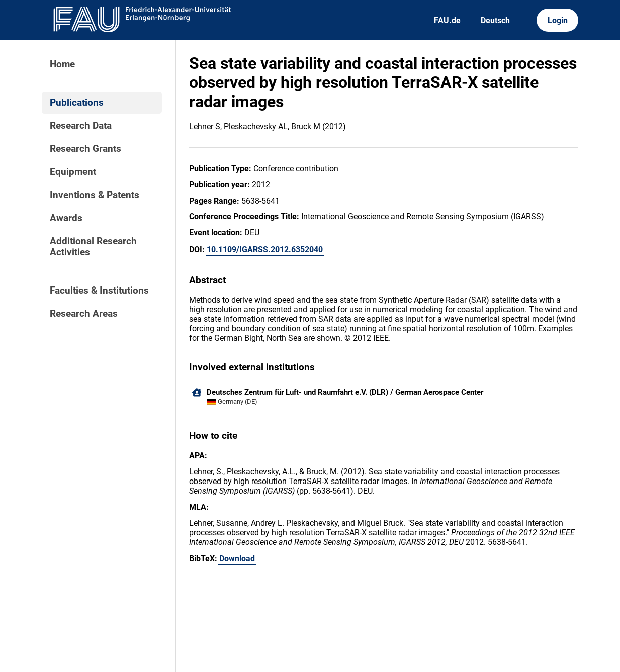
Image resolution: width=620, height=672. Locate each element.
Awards (66, 218)
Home (62, 64)
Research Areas (84, 314)
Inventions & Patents (95, 195)
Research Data (81, 126)
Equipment (73, 172)
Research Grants (85, 149)
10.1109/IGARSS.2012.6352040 (265, 250)
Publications (77, 103)
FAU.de (447, 20)
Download (237, 559)
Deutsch (495, 20)
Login (558, 20)
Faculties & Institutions (99, 291)
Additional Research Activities (93, 247)
